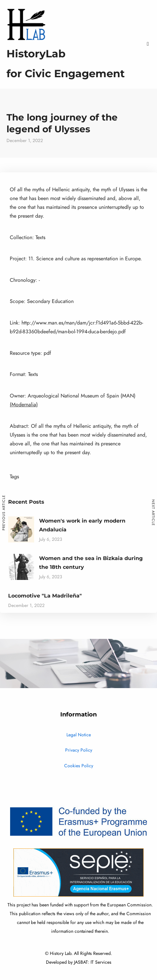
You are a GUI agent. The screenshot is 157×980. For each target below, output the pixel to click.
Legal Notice (79, 735)
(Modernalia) (24, 405)
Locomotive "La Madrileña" (45, 596)
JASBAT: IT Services (93, 962)
